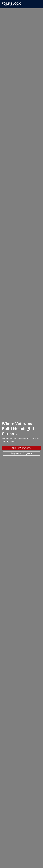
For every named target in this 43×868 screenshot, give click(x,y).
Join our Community (21, 448)
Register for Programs (22, 453)
